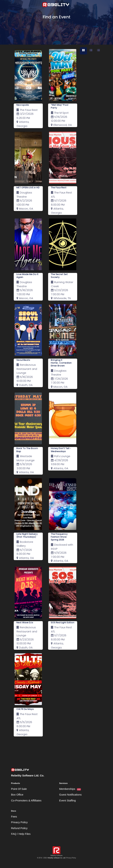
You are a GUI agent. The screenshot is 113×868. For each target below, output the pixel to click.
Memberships (70, 789)
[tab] (83, 51)
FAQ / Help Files (21, 834)
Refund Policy (19, 828)
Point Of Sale (19, 789)
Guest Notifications (70, 795)
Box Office (17, 795)
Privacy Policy (19, 822)
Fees (14, 817)
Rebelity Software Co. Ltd (56, 858)
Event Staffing (67, 800)
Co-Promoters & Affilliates (26, 800)
